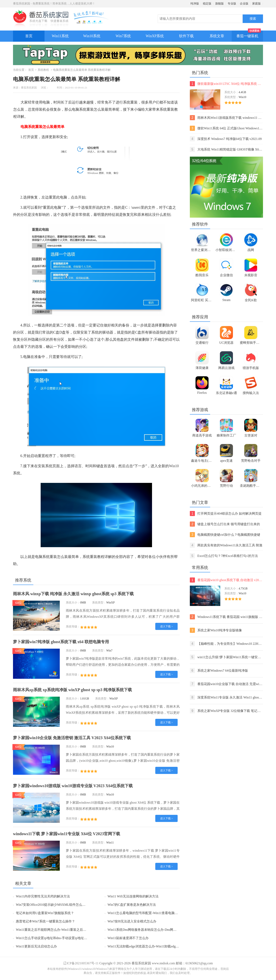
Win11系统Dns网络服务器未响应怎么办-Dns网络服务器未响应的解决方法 (160, 930)
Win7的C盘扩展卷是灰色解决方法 (132, 905)
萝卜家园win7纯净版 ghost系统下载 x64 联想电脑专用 (61, 642)
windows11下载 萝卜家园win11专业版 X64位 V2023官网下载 (67, 834)
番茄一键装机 (249, 34)
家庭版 (256, 4)
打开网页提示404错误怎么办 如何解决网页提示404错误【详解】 (226, 513)
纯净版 (195, 4)
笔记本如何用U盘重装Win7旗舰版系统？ (45, 913)
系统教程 (43, 70)
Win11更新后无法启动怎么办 (36, 946)
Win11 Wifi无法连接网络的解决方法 (133, 896)
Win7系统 (123, 36)
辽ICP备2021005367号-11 (81, 963)
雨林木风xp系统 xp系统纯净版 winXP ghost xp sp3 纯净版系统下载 (72, 690)
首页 (29, 36)
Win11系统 (60, 36)
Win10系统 (92, 36)
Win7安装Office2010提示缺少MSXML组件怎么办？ (52, 905)
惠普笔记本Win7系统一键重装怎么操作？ (45, 921)
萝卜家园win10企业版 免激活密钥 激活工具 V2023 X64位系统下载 (72, 738)
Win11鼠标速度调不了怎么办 (128, 938)
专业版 (232, 4)
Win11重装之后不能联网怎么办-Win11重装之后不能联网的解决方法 (64, 930)
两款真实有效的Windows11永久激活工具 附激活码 (226, 545)
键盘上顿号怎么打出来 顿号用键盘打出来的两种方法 (225, 524)
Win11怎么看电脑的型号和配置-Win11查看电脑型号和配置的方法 (154, 913)
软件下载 (186, 36)
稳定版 (207, 4)
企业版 (244, 4)
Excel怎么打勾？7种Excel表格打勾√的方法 (224, 556)
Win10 (174, 466)
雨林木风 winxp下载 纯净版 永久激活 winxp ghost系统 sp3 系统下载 (73, 594)
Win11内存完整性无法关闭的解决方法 (43, 896)
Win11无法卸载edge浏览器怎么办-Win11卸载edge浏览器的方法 (152, 946)
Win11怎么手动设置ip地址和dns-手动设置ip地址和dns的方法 (59, 938)
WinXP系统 (155, 36)
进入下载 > (167, 626)
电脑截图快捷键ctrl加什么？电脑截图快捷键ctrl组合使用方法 (225, 535)
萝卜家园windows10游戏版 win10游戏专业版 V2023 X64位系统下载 (73, 786)
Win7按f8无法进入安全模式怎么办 (132, 921)
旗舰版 (219, 4)
